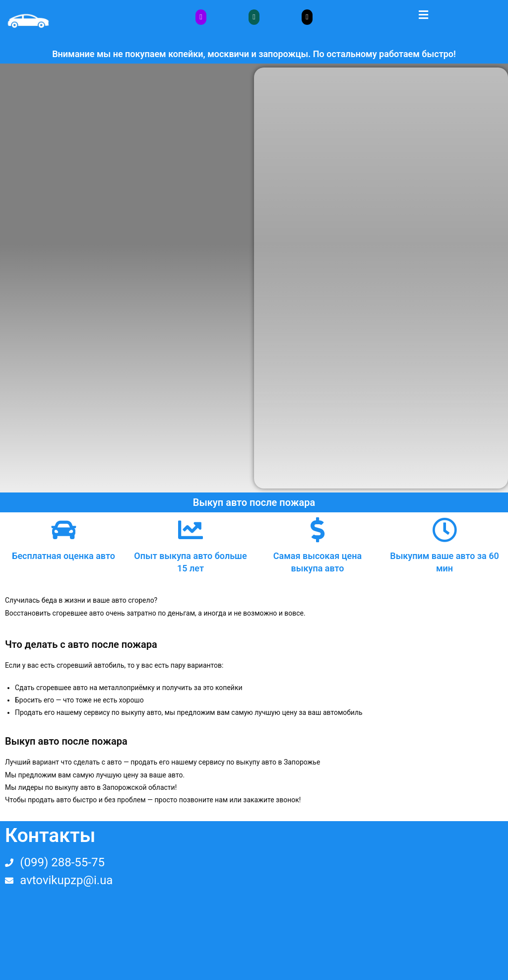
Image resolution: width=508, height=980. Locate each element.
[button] (423, 14)
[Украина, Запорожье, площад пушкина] (381, 901)
